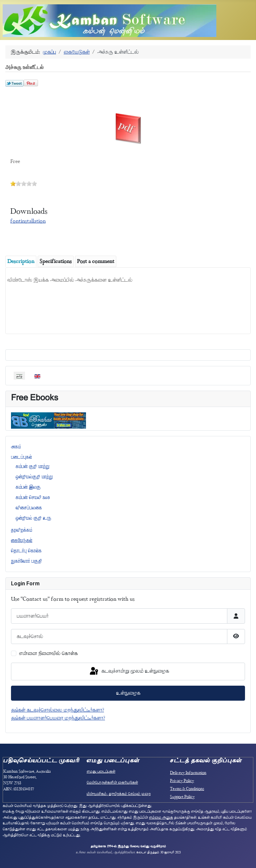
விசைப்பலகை (29, 508)
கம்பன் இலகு (28, 487)
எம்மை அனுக (161, 817)
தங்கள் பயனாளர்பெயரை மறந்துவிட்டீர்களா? (58, 718)
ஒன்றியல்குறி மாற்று (34, 477)
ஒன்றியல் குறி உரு (33, 518)
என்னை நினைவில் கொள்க (48, 653)
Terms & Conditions (187, 789)
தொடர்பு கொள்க (26, 551)
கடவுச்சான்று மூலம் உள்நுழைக (129, 671)
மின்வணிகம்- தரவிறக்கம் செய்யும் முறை (119, 794)
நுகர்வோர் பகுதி (26, 561)
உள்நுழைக (128, 693)
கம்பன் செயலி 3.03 (33, 497)
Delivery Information (188, 773)
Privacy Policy (182, 781)
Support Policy (182, 797)
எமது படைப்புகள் (101, 771)
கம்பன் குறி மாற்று (33, 466)
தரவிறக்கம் (21, 530)
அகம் (16, 447)
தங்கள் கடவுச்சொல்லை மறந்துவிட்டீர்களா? (57, 710)
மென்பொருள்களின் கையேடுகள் (112, 782)
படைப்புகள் (21, 457)
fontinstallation (28, 221)
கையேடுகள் (22, 540)
